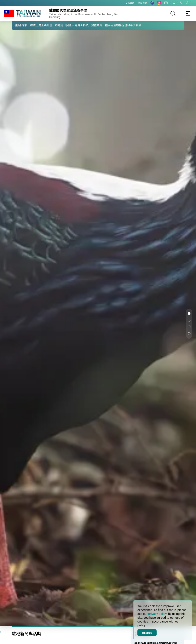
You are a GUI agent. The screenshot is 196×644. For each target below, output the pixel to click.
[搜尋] (173, 13)
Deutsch (130, 3)
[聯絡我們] (166, 3)
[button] (17, 25)
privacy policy (157, 614)
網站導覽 (142, 3)
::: (1, 632)
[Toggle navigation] (188, 13)
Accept (147, 632)
